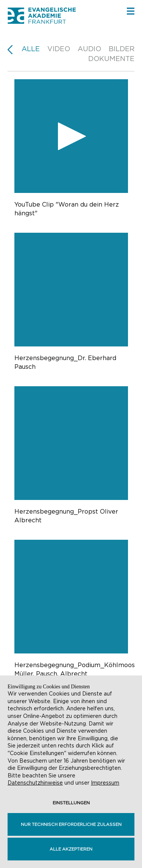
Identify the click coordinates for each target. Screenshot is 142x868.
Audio (89, 49)
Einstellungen (71, 803)
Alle (31, 49)
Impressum (105, 783)
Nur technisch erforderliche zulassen (71, 824)
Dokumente (111, 59)
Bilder (122, 49)
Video (59, 49)
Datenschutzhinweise (35, 783)
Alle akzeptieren (71, 849)
